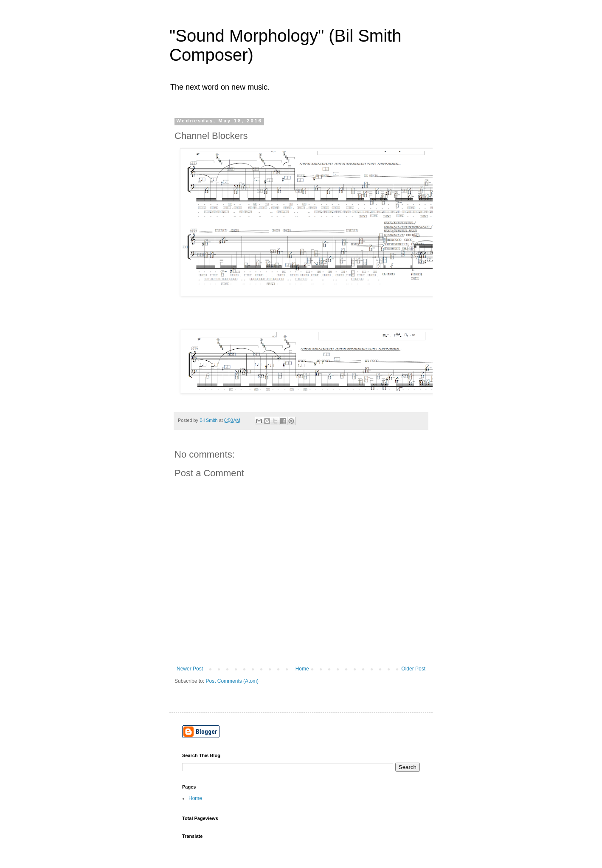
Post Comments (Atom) (232, 681)
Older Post (413, 669)
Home (302, 669)
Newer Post (190, 669)
